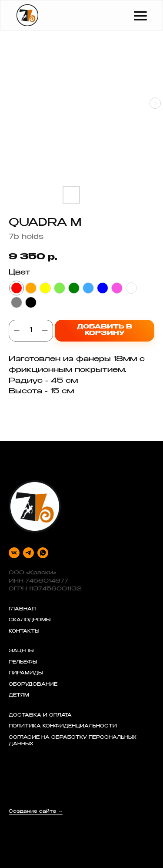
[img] (27, 15)
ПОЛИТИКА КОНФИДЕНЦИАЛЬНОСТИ (63, 727)
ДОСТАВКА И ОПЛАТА (40, 716)
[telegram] (28, 553)
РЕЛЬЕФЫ (23, 663)
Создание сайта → (36, 812)
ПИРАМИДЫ (26, 674)
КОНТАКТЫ (24, 632)
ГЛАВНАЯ (22, 610)
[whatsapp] (43, 553)
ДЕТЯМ (19, 696)
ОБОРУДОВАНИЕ (33, 685)
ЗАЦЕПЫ (21, 651)
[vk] (14, 553)
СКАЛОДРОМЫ (30, 620)
